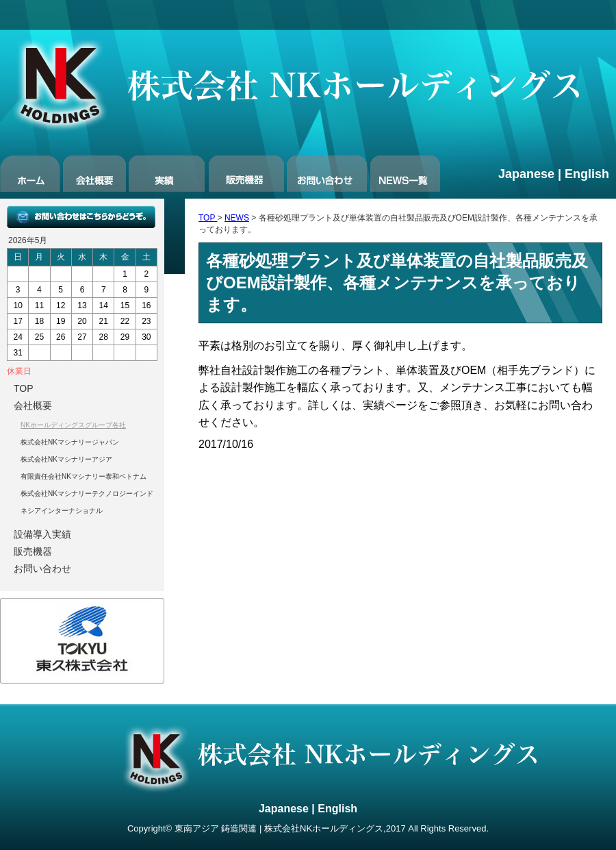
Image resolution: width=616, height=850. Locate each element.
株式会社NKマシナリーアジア (66, 459)
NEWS (237, 218)
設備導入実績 (42, 534)
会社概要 (33, 405)
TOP (208, 218)
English (587, 174)
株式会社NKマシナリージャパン (70, 442)
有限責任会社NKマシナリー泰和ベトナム (84, 476)
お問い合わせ (42, 568)
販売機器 (33, 551)
